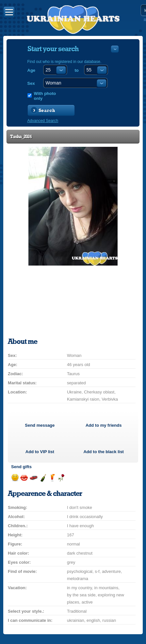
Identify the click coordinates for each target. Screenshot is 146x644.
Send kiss (24, 478)
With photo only (45, 96)
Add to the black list (104, 452)
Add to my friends (104, 425)
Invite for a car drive (33, 478)
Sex (31, 83)
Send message (40, 425)
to (77, 70)
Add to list (40, 452)
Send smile (15, 478)
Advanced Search (43, 121)
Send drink (52, 478)
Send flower (61, 478)
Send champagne (43, 478)
